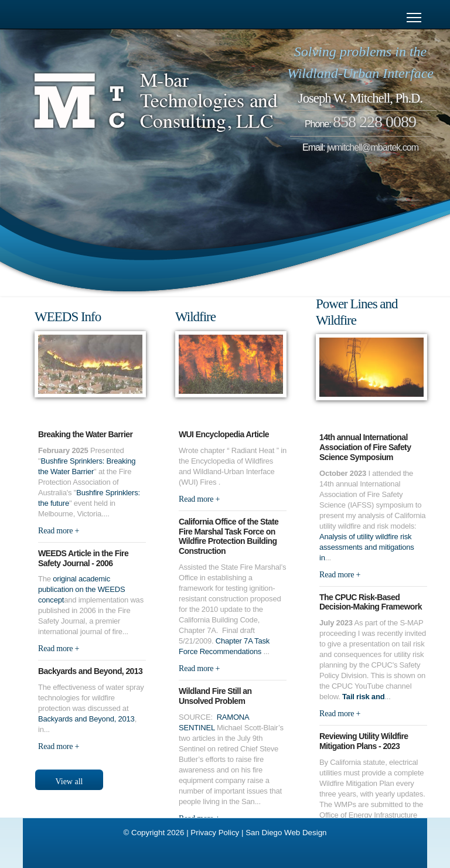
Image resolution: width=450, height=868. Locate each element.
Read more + (59, 531)
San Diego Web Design (286, 833)
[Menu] (414, 18)
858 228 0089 (374, 122)
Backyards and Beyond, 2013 (86, 719)
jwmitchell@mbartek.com (373, 147)
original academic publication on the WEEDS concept (81, 589)
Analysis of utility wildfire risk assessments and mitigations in (367, 547)
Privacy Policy (215, 833)
